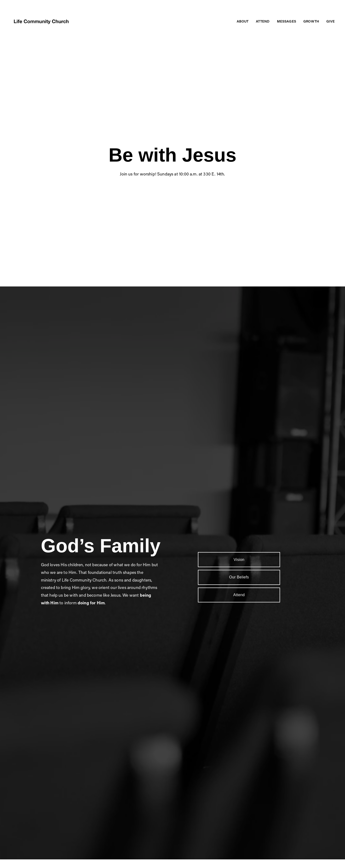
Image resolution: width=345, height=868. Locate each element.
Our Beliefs (239, 577)
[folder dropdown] (243, 21)
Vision (239, 560)
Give (331, 21)
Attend (239, 595)
